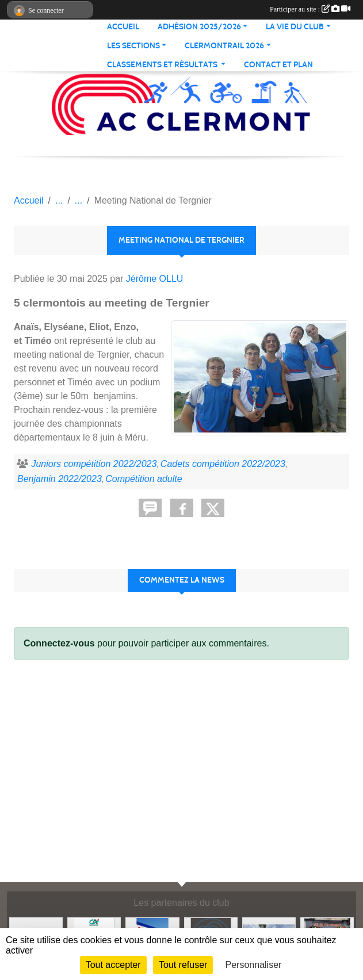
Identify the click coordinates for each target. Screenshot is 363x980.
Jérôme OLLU (155, 279)
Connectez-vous (59, 643)
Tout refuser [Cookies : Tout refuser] (183, 965)
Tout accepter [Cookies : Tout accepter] (113, 965)
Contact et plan (278, 65)
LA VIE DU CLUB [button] (295, 27)
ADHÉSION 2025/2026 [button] (199, 27)
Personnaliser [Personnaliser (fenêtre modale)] (254, 965)
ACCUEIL (123, 27)
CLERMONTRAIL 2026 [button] (224, 46)
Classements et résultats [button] (163, 65)
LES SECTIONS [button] (133, 46)
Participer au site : (310, 9)
